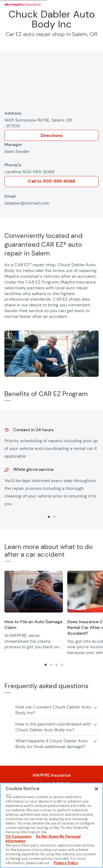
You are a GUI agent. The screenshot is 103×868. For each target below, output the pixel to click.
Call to (52, 181)
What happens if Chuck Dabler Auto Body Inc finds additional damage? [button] (51, 744)
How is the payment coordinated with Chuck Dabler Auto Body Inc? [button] (53, 727)
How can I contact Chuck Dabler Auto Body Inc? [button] (53, 710)
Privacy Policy (66, 863)
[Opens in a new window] (34, 592)
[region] (51, 470)
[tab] (49, 517)
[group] (51, 464)
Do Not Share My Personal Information (43, 839)
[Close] (96, 789)
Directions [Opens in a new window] (52, 135)
